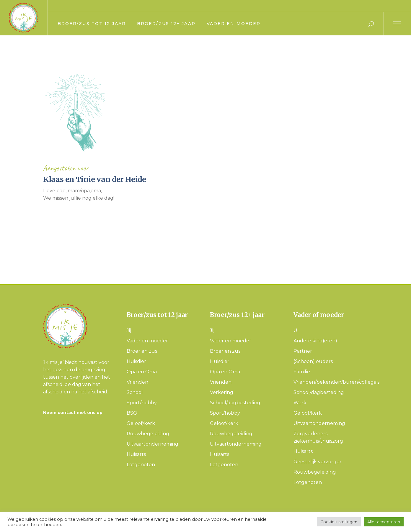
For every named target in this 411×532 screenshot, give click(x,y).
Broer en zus (142, 351)
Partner (303, 351)
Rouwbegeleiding (148, 434)
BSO (132, 413)
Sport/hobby (142, 403)
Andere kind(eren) (315, 341)
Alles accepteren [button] (384, 522)
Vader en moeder (147, 341)
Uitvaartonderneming (153, 444)
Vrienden (137, 382)
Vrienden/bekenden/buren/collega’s (336, 382)
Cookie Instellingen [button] (339, 522)
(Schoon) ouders (313, 361)
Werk (300, 403)
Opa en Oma (142, 372)
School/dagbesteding (235, 403)
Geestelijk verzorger (318, 462)
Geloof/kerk (141, 423)
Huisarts (136, 454)
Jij (129, 330)
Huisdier (136, 361)
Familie (302, 372)
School (135, 392)
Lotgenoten (141, 465)
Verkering (222, 392)
